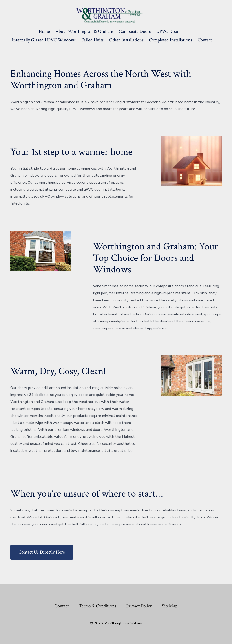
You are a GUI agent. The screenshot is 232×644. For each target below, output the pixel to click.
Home (44, 31)
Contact (205, 40)
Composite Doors (135, 31)
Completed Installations (170, 40)
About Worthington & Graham (84, 31)
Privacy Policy (139, 606)
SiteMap (170, 606)
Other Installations (126, 40)
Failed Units (92, 40)
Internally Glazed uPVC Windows (44, 40)
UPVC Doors (168, 31)
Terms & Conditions (97, 606)
